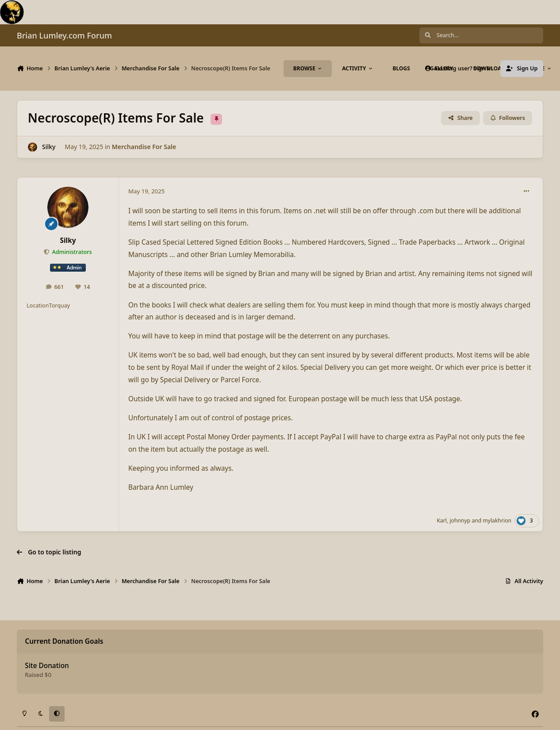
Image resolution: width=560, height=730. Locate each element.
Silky (49, 147)
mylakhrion (497, 521)
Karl (442, 521)
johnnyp (460, 521)
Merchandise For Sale (144, 147)
